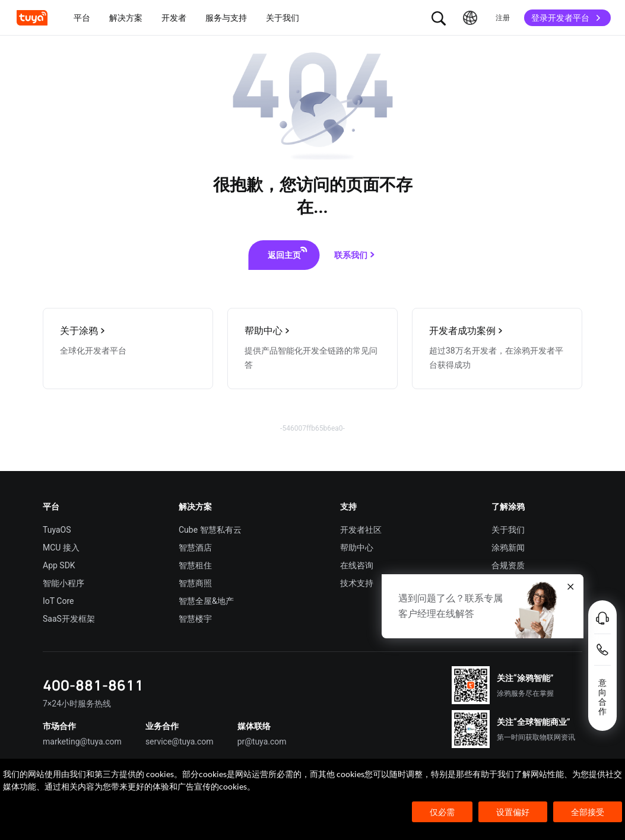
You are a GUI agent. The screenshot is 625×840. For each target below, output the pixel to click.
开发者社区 (361, 530)
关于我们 (508, 530)
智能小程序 (64, 583)
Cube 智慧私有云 (210, 530)
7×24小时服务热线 (77, 704)
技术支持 (357, 583)
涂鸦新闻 (508, 548)
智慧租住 (195, 565)
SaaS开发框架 (69, 619)
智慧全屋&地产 (206, 601)
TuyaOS (57, 530)
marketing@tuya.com (82, 742)
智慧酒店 (195, 548)
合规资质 (508, 565)
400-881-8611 (93, 685)
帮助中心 (357, 548)
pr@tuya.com (262, 742)
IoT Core (58, 601)
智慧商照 (195, 583)
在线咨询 (357, 565)
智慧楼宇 (195, 619)
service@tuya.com (180, 742)
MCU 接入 (61, 548)
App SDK (59, 565)
